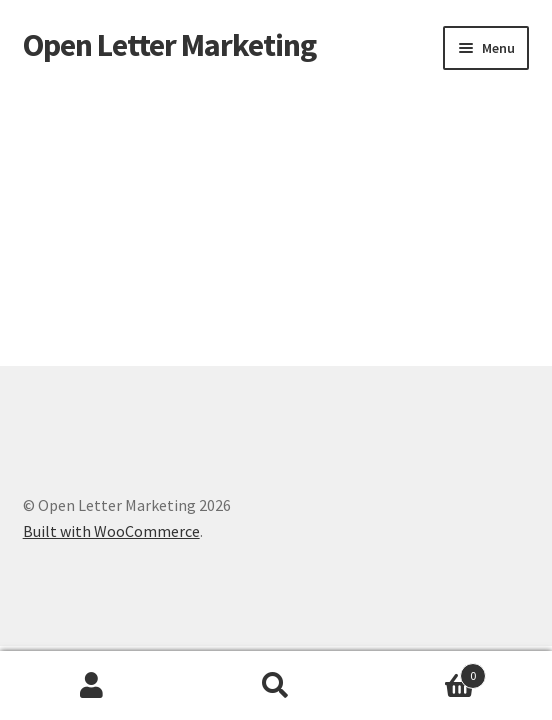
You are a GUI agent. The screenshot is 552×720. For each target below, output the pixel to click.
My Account (92, 686)
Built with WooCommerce (111, 531)
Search (276, 686)
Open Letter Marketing (169, 45)
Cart (427, 671)
